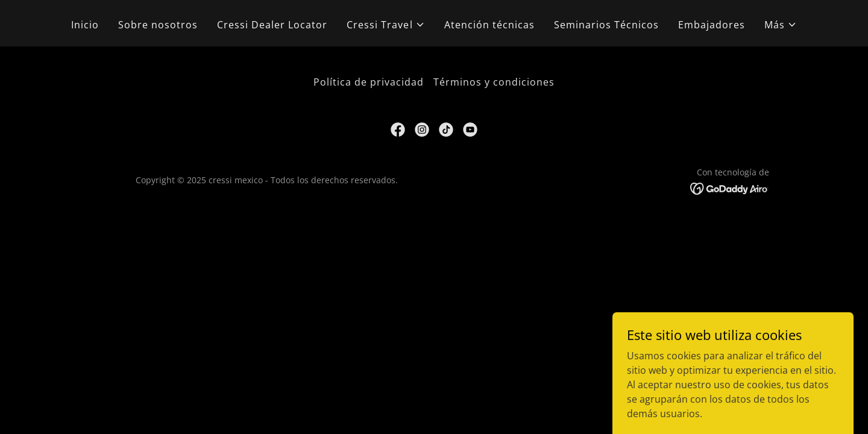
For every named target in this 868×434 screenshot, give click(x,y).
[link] (398, 130)
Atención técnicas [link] (489, 25)
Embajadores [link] (712, 25)
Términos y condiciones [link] (494, 82)
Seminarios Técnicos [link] (606, 25)
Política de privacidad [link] (369, 82)
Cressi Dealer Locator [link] (272, 25)
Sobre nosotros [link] (158, 25)
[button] (385, 25)
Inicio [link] (85, 25)
